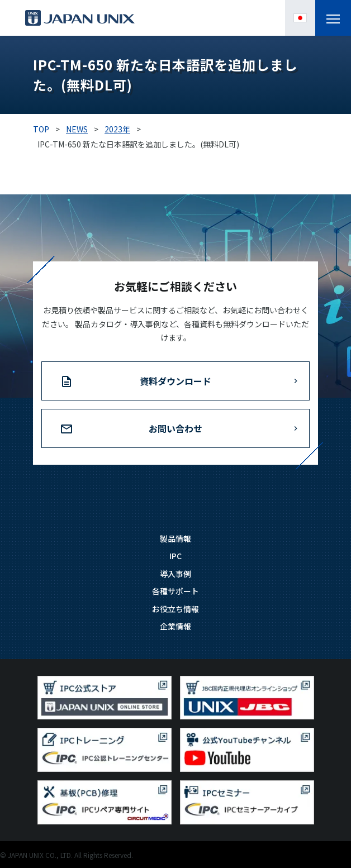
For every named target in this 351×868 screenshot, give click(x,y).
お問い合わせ (175, 428)
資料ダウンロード (175, 381)
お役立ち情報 (175, 609)
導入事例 (175, 574)
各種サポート (175, 591)
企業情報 (175, 626)
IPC (175, 556)
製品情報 (175, 538)
